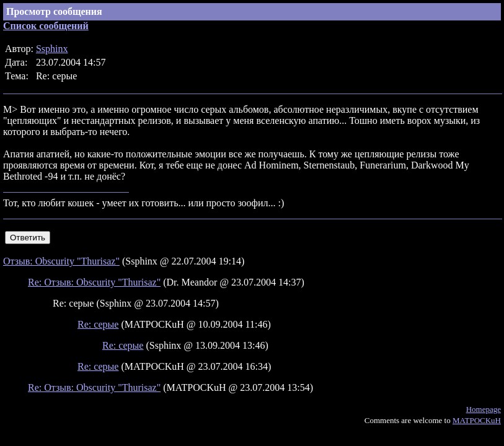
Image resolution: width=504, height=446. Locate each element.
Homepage (484, 409)
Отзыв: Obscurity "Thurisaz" (61, 261)
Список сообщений (46, 26)
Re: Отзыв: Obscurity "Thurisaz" (94, 282)
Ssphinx (52, 49)
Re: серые (98, 324)
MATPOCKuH (477, 420)
